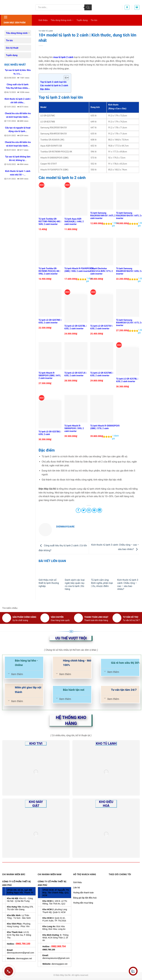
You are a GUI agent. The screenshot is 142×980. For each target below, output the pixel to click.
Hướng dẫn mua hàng (83, 903)
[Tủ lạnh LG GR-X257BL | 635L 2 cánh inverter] (128, 362)
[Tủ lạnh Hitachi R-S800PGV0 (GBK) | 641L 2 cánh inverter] (50, 356)
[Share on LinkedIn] (100, 510)
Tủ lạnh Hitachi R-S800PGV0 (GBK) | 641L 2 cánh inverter (50, 375)
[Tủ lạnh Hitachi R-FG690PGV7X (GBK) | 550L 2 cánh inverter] (76, 252)
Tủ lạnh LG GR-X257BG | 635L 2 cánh (50, 433)
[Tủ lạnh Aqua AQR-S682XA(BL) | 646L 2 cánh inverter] (76, 202)
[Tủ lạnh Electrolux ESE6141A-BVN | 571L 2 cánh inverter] (102, 252)
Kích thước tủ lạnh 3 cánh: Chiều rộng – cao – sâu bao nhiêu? (128, 585)
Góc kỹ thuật (12, 48)
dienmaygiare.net (24, 958)
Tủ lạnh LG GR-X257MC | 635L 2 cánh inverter (102, 374)
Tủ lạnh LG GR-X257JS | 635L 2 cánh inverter (75, 374)
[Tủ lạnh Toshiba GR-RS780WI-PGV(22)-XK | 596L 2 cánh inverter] (50, 252)
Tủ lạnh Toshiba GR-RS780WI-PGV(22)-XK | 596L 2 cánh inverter (49, 271)
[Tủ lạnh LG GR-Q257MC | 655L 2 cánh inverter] (50, 303)
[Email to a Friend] (89, 510)
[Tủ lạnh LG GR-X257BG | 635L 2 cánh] (50, 415)
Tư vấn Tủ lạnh (46, 31)
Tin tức (94, 20)
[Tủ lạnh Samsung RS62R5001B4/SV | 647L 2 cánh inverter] (128, 196)
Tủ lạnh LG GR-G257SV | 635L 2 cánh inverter (101, 327)
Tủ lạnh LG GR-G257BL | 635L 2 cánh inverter (75, 327)
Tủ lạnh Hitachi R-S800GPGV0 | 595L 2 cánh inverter (74, 428)
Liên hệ (77, 888)
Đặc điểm (45, 89)
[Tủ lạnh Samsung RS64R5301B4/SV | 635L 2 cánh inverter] (128, 252)
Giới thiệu (43, 20)
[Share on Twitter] (84, 510)
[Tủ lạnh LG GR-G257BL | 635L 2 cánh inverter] (76, 309)
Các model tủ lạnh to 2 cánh (54, 85)
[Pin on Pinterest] (94, 510)
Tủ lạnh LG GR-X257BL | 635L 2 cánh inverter (127, 380)
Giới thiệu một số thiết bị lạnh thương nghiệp (49, 583)
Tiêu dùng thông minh (62, 20)
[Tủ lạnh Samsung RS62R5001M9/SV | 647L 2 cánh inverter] (102, 196)
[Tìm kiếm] (88, 7)
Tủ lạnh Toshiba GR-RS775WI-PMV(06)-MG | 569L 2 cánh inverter (50, 221)
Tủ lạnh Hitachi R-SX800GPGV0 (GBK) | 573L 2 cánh (105, 427)
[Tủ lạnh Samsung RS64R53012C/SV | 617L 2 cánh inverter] (128, 303)
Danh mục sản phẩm (15, 19)
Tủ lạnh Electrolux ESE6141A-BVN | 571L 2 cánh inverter (101, 271)
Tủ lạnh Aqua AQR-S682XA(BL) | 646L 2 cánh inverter (74, 221)
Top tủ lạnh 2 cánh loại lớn (53, 82)
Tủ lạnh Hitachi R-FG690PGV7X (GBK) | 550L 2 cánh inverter (79, 270)
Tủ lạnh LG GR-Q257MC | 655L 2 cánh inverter (50, 321)
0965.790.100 (23, 944)
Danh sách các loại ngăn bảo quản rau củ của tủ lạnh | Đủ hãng (75, 585)
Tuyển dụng (82, 20)
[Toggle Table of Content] (65, 78)
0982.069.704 (59, 946)
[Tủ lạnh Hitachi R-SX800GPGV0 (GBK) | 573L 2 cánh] (102, 409)
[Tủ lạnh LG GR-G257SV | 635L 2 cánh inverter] (102, 309)
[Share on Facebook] (78, 510)
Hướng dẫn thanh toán (84, 893)
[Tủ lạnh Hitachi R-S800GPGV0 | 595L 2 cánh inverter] (76, 409)
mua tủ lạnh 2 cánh (63, 57)
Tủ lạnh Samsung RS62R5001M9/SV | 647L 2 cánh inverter (103, 216)
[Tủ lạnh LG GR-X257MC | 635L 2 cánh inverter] (102, 356)
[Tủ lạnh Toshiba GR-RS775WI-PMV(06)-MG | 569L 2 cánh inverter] (50, 202)
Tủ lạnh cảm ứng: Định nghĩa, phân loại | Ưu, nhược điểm (102, 583)
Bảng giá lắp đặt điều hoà (85, 898)
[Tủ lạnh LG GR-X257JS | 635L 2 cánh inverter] (76, 356)
